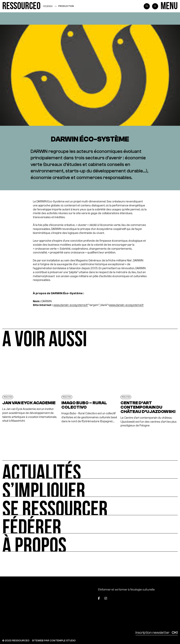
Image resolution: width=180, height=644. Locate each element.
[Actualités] (90, 469)
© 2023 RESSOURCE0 (16, 640)
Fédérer (48, 6)
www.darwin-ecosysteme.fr (71, 305)
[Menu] (169, 6)
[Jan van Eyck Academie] (31, 391)
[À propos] (90, 543)
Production (66, 6)
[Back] (155, 6)
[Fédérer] (90, 524)
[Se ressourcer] (90, 506)
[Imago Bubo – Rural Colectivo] (90, 391)
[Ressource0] (21, 6)
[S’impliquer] (90, 488)
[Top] (166, 599)
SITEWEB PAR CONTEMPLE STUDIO (54, 640)
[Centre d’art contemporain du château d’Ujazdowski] (149, 391)
